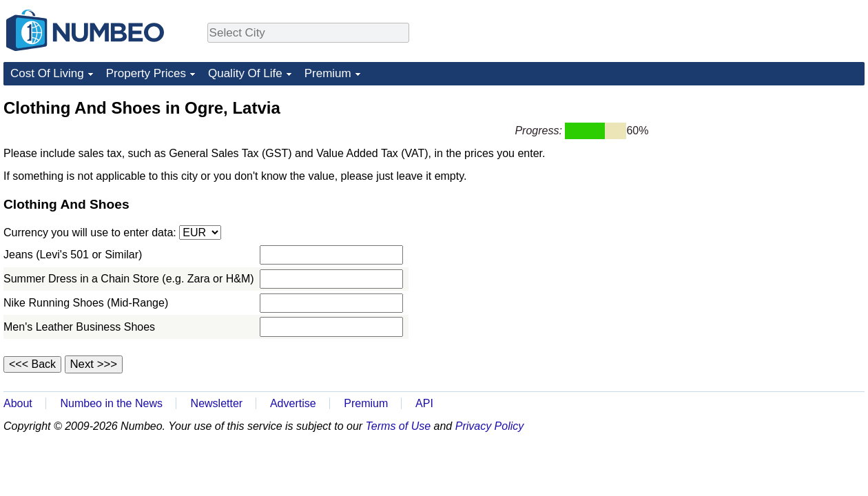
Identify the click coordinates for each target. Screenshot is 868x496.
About (18, 403)
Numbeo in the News (111, 403)
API (424, 403)
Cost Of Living (47, 73)
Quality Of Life (245, 73)
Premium (328, 73)
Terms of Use (399, 426)
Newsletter (217, 403)
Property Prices (146, 73)
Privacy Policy (490, 426)
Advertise (293, 403)
